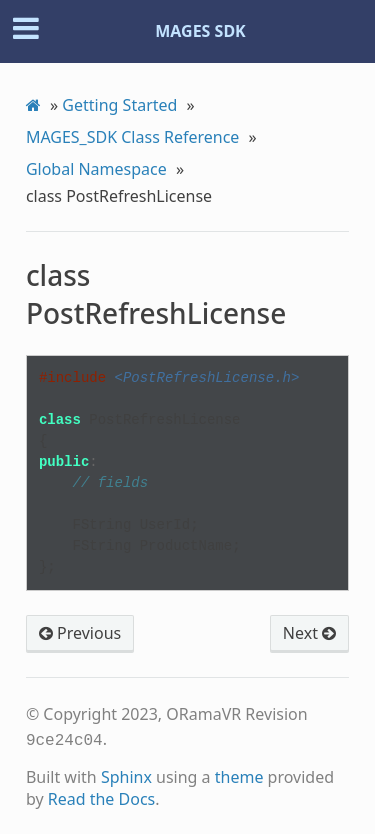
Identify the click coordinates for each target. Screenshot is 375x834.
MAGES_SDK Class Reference (133, 137)
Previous (80, 633)
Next (309, 633)
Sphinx (126, 775)
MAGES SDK (200, 31)
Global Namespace (96, 169)
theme (239, 775)
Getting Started (119, 105)
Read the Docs (102, 797)
